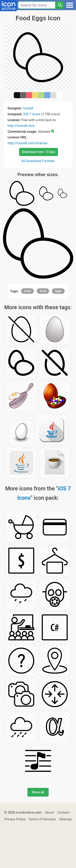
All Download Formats (38, 161)
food (43, 291)
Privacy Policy (15, 819)
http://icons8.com (21, 126)
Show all (38, 792)
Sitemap (65, 819)
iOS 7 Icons (32, 114)
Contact (63, 812)
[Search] (60, 5)
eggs (58, 291)
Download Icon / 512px (39, 152)
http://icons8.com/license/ (28, 143)
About (50, 812)
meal (27, 291)
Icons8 (28, 108)
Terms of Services (42, 819)
